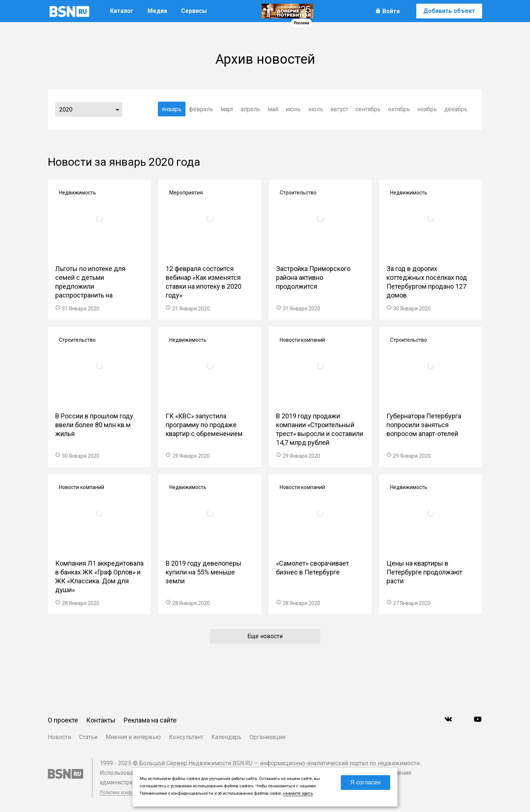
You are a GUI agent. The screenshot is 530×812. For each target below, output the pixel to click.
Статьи (88, 737)
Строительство (298, 193)
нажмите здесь (298, 793)
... (117, 109)
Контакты (101, 720)
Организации (267, 737)
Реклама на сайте (150, 720)
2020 (66, 110)
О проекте (63, 720)
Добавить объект (449, 11)
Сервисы (194, 11)
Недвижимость (77, 193)
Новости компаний (302, 340)
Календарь (226, 737)
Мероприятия (186, 193)
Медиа (157, 11)
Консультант (186, 737)
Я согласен (366, 782)
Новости (59, 737)
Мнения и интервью (133, 737)
